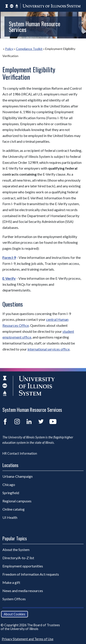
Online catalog (14, 509)
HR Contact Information (20, 453)
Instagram (17, 422)
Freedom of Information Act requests (31, 574)
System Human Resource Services (35, 26)
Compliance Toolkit (29, 49)
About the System (16, 550)
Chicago (9, 484)
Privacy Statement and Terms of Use (28, 639)
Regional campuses (17, 501)
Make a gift (11, 582)
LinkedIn (29, 422)
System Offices (14, 599)
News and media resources (23, 591)
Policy (9, 49)
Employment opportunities (23, 566)
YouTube (53, 422)
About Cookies (15, 614)
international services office (49, 349)
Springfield (11, 493)
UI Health (10, 517)
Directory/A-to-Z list (18, 558)
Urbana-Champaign (18, 476)
